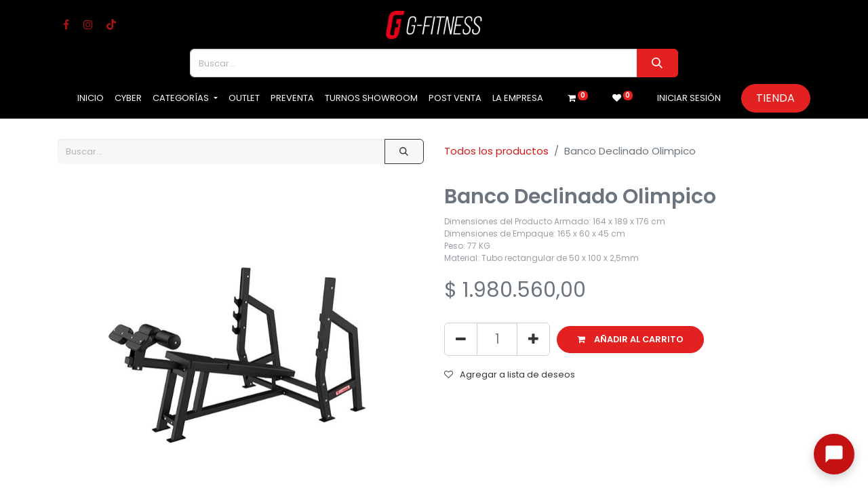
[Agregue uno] (533, 339)
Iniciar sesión (689, 98)
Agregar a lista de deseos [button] (510, 374)
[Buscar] (657, 63)
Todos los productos (496, 151)
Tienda (775, 98)
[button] (630, 340)
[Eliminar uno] (461, 339)
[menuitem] (91, 98)
